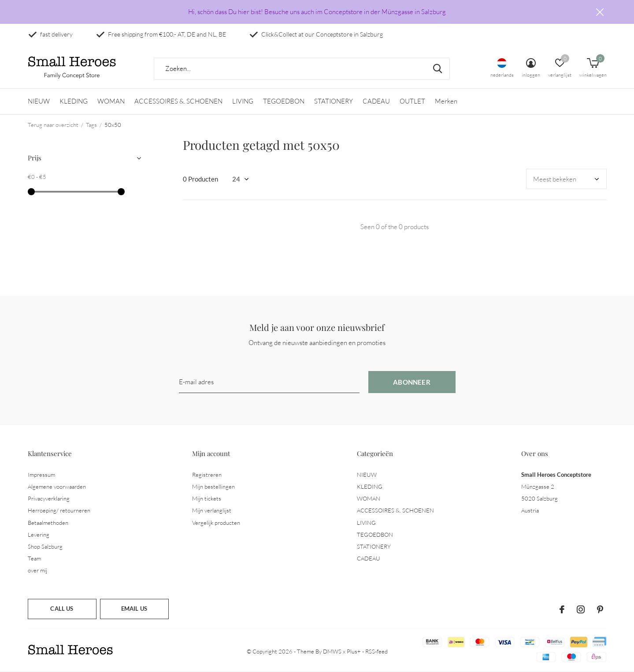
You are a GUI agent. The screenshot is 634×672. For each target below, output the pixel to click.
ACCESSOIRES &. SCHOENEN (178, 102)
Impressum (41, 475)
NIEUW (39, 102)
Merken (446, 102)
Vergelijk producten (216, 523)
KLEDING (74, 102)
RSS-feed (376, 652)
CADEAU (376, 102)
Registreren (207, 475)
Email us (134, 609)
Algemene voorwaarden (57, 487)
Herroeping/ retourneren (59, 511)
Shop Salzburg (45, 547)
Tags (91, 125)
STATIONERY (334, 102)
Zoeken (437, 69)
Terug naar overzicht (53, 125)
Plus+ (354, 652)
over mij (37, 571)
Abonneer (412, 382)
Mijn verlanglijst (212, 511)
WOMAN (111, 102)
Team (34, 559)
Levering (39, 535)
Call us (62, 609)
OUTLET (412, 102)
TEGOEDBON (284, 102)
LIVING (243, 102)
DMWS (332, 652)
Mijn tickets (207, 499)
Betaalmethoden (48, 523)
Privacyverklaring (49, 499)
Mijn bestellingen (213, 487)
